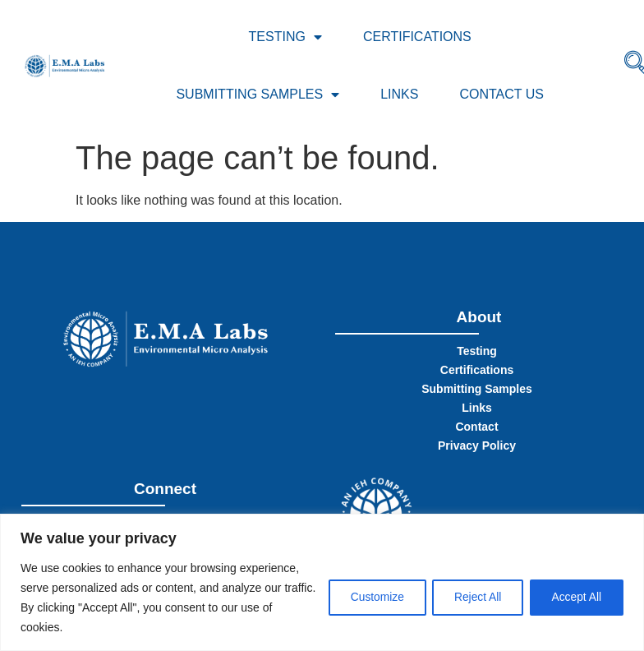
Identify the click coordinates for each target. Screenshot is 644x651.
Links (399, 94)
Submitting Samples (258, 95)
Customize (366, 598)
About (479, 317)
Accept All (575, 598)
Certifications (417, 37)
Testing (285, 37)
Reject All (471, 598)
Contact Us (501, 94)
